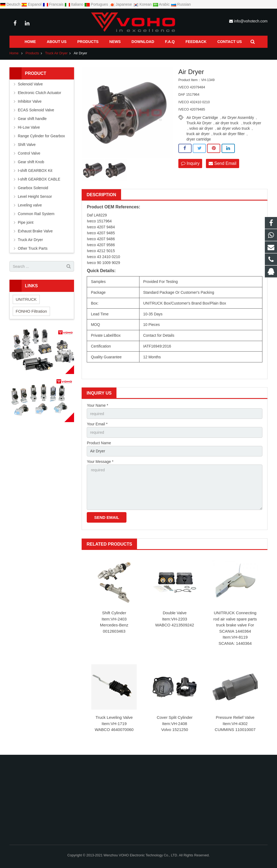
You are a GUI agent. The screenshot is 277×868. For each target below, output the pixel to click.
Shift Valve (27, 145)
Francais (54, 4)
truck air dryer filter (229, 134)
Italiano (74, 4)
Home (14, 53)
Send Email (222, 163)
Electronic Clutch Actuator (39, 93)
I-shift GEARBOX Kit (35, 171)
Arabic (162, 4)
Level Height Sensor (35, 196)
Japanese (121, 4)
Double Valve (175, 613)
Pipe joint (26, 222)
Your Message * (100, 462)
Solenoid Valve (30, 84)
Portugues (97, 4)
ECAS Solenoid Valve (36, 110)
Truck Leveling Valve (114, 717)
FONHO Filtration (31, 311)
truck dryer (252, 123)
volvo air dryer (201, 128)
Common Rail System (36, 214)
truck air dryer (198, 134)
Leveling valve (30, 205)
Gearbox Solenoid (33, 188)
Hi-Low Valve (29, 127)
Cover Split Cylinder (175, 717)
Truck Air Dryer (56, 53)
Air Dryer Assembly (238, 118)
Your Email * (97, 424)
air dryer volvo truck (233, 128)
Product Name (99, 443)
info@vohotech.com (251, 21)
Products (32, 53)
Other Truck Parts (33, 248)
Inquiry (190, 163)
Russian (181, 4)
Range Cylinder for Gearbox (41, 136)
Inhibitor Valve (30, 101)
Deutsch (11, 4)
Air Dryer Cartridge (202, 118)
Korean (143, 4)
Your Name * (97, 405)
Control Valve (29, 153)
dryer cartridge (199, 139)
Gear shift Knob (31, 162)
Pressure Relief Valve (235, 717)
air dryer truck (227, 123)
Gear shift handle (32, 119)
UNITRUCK (26, 299)
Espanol (32, 4)
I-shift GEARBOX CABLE (39, 179)
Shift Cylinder (114, 613)
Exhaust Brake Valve (35, 231)
